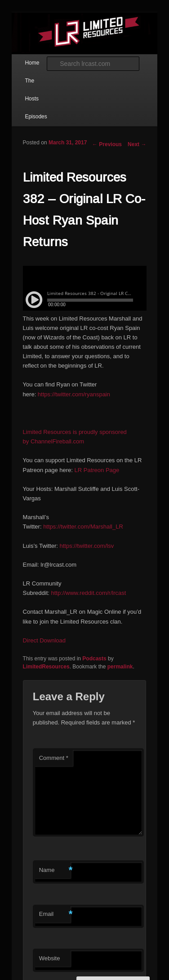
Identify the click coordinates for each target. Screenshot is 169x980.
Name (55, 870)
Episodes (36, 117)
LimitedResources (46, 667)
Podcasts (94, 659)
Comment (54, 758)
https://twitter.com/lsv (87, 546)
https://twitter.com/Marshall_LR (83, 527)
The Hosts (32, 90)
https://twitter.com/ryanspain (74, 394)
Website (50, 958)
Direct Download (44, 640)
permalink (120, 667)
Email (55, 914)
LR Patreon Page (97, 470)
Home (32, 63)
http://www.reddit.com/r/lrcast (88, 593)
